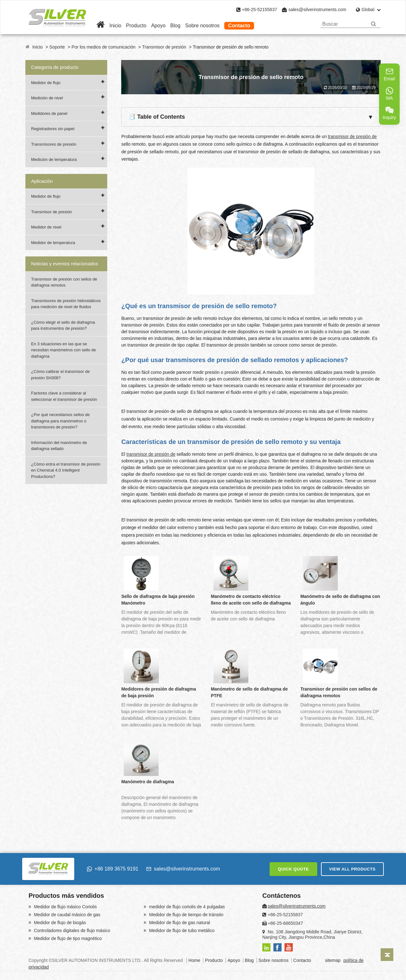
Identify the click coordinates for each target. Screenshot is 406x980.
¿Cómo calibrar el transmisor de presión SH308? (60, 375)
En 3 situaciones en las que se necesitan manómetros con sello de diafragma (64, 350)
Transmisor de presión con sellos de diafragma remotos (64, 282)
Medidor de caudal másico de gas (66, 915)
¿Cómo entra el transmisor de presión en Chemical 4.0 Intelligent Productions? (66, 470)
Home (194, 960)
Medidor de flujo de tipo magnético (67, 938)
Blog (175, 26)
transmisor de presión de (352, 136)
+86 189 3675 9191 (113, 869)
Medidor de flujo (46, 83)
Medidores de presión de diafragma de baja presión (159, 692)
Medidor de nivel (46, 227)
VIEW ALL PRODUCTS (352, 869)
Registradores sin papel (53, 129)
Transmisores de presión (54, 144)
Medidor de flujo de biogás (59, 923)
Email (389, 74)
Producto (136, 26)
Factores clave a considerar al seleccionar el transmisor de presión (64, 396)
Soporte (57, 47)
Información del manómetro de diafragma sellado (59, 446)
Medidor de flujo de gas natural (179, 923)
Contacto (239, 26)
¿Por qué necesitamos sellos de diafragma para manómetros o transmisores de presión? (60, 421)
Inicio (115, 26)
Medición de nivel (47, 98)
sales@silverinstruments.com (317, 10)
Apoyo (158, 26)
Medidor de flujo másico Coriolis (65, 907)
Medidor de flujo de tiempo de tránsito (186, 915)
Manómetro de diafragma (147, 782)
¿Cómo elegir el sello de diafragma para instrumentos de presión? (63, 325)
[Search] (373, 24)
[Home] (101, 26)
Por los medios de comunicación (104, 47)
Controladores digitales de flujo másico (71, 930)
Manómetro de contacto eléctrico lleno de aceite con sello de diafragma (251, 600)
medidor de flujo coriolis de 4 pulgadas (186, 907)
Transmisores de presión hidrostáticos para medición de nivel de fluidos (66, 304)
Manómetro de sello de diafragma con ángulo (340, 600)
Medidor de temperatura (53, 243)
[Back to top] (387, 955)
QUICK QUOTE (293, 869)
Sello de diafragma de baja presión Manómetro (158, 600)
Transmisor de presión (164, 47)
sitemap (333, 960)
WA (390, 94)
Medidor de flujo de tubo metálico (181, 930)
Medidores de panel (49, 113)
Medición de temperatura (54, 159)
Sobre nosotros (203, 26)
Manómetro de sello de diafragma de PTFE (249, 692)
